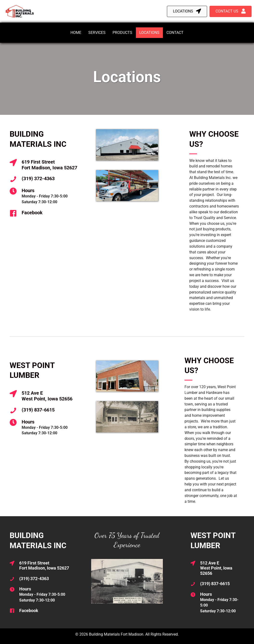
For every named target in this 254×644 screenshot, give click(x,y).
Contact (175, 33)
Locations (149, 33)
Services (97, 33)
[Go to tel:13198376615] (46, 411)
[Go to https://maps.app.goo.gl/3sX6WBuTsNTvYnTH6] (46, 396)
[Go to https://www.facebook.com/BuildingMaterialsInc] (46, 213)
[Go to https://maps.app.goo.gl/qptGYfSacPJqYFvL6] (46, 165)
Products (122, 33)
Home (76, 33)
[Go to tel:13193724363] (46, 179)
